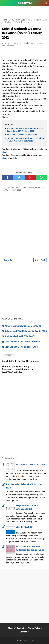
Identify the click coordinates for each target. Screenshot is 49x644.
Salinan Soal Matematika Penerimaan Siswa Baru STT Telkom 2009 (25, 130)
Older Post (40, 260)
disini (17, 96)
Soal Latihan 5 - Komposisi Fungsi (21, 347)
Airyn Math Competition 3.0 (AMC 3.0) (23, 326)
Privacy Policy (34, 628)
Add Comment (8, 46)
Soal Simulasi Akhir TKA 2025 (19, 336)
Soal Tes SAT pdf (25, 527)
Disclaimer (24, 632)
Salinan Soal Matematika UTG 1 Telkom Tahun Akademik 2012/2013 (26, 140)
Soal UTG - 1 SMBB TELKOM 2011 (22, 135)
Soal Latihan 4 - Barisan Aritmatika (22, 342)
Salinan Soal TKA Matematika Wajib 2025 (26, 331)
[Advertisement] (24, 12)
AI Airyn (25, 3)
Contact (20, 628)
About (11, 628)
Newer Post (9, 260)
